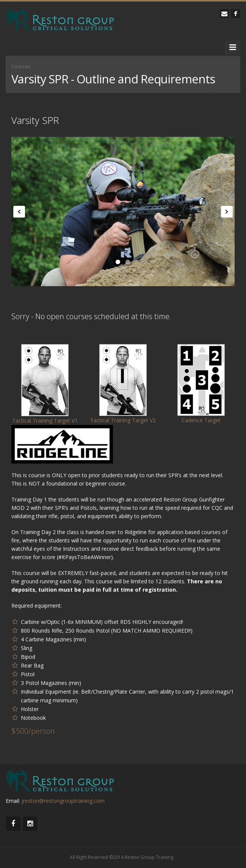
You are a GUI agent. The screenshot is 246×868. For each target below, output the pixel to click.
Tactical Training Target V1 (45, 421)
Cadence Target (201, 420)
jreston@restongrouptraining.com (63, 801)
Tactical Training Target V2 (123, 420)
